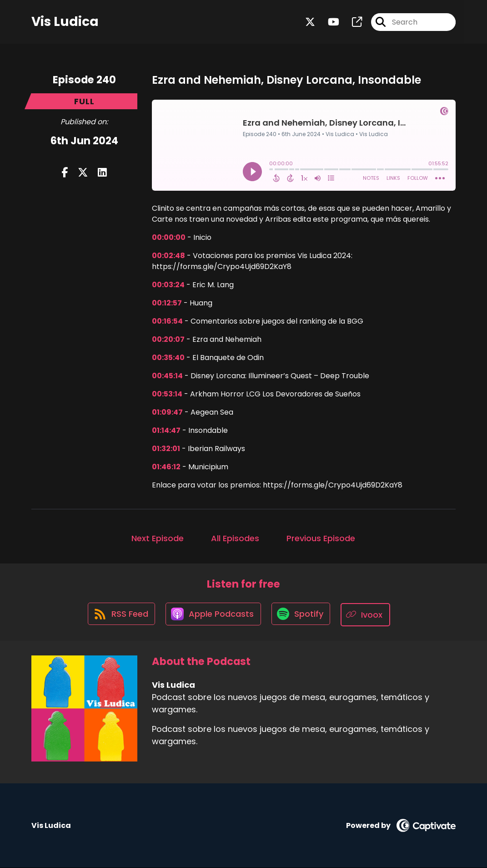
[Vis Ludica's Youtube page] (328, 23)
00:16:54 (167, 321)
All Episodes (235, 538)
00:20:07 (168, 339)
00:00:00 (169, 237)
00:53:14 (167, 394)
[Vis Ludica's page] (351, 23)
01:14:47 (166, 430)
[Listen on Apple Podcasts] (213, 615)
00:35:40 (168, 358)
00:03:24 (168, 285)
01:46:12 (166, 467)
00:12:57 (167, 303)
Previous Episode (321, 538)
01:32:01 (166, 449)
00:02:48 (168, 256)
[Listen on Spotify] (302, 615)
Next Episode (158, 538)
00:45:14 (167, 376)
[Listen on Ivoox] (368, 615)
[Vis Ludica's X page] (310, 23)
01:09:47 (167, 412)
